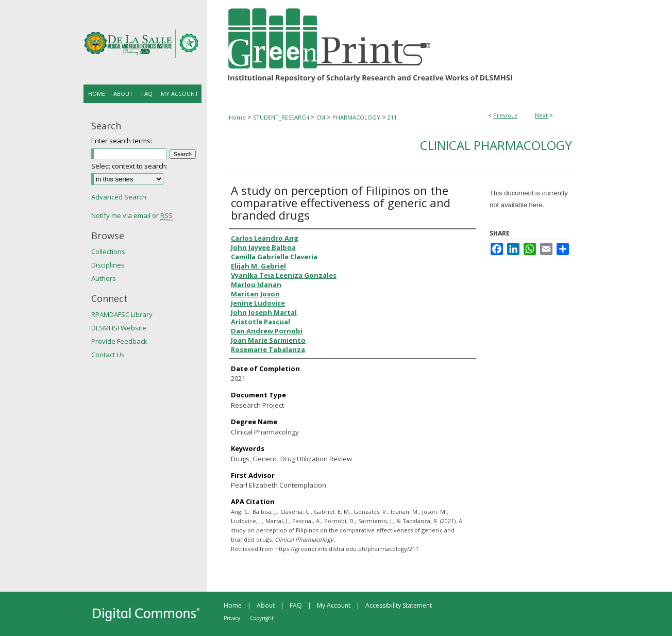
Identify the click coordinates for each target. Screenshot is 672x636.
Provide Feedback (119, 341)
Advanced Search (119, 197)
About (266, 605)
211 (392, 117)
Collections (108, 252)
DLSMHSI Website (119, 328)
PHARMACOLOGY (356, 117)
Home (237, 117)
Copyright (262, 618)
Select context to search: (129, 166)
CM (321, 117)
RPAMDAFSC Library (122, 314)
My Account (334, 605)
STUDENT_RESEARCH (281, 117)
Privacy (232, 618)
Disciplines (108, 265)
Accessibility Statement (399, 605)
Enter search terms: (122, 141)
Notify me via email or (132, 215)
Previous (505, 115)
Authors (104, 278)
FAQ (296, 605)
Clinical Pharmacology (496, 145)
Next (541, 115)
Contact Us (108, 355)
